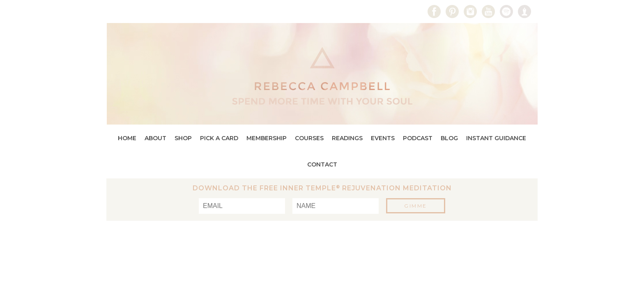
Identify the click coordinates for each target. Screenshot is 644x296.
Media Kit (207, 12)
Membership (267, 138)
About (155, 138)
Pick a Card (219, 138)
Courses (309, 138)
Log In (136, 12)
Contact (250, 12)
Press (169, 12)
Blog (449, 138)
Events (383, 138)
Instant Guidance (496, 138)
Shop (183, 138)
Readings (347, 138)
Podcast (418, 138)
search (113, 11)
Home (127, 138)
